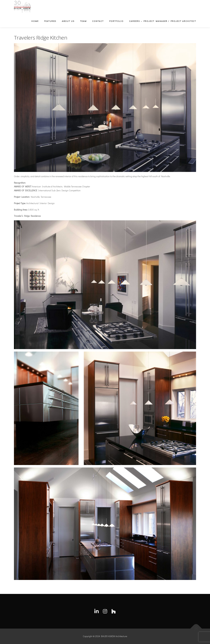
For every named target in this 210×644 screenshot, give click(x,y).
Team (83, 21)
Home (35, 21)
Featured (50, 21)
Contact (98, 21)
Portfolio (116, 21)
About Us (68, 21)
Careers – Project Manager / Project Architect (163, 21)
